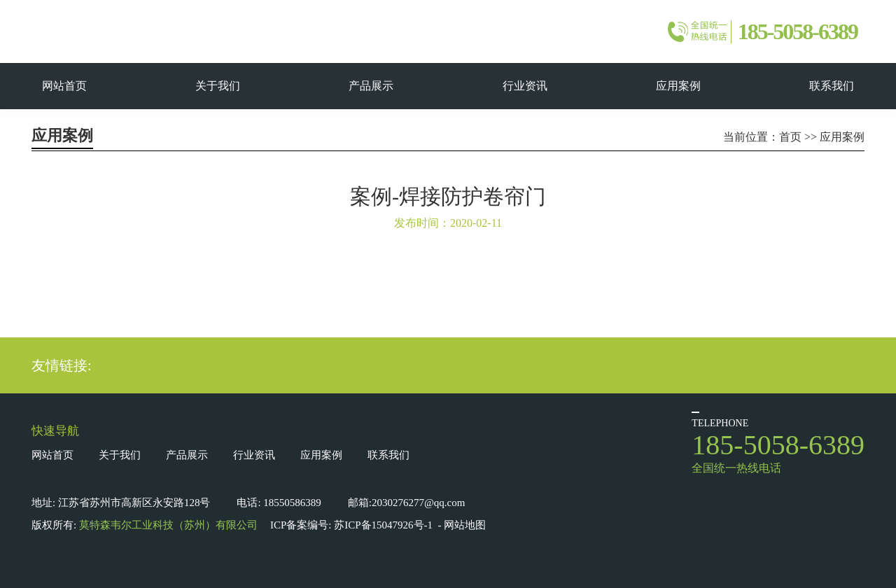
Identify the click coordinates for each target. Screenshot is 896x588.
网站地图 (465, 525)
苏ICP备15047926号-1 (383, 525)
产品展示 (187, 455)
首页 (790, 137)
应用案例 (842, 137)
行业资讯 (254, 455)
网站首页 (52, 455)
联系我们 (388, 455)
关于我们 (120, 455)
